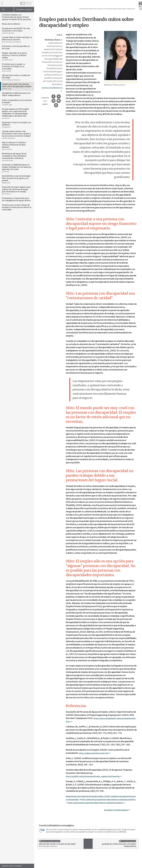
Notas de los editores (11, 24)
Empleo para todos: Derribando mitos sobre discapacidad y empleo (17, 86)
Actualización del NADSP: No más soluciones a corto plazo (17, 31)
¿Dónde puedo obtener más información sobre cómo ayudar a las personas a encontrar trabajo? (17, 135)
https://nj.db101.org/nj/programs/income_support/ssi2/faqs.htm (100, 776)
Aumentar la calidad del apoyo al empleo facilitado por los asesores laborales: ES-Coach (17, 168)
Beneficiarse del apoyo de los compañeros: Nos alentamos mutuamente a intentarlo (17, 157)
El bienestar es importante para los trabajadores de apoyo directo (16, 199)
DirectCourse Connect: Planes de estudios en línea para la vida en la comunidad (17, 207)
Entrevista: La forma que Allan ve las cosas (16, 47)
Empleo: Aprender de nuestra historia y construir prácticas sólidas (17, 56)
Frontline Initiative (24, 10)
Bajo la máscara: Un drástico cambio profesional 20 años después (17, 146)
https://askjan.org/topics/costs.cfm (98, 753)
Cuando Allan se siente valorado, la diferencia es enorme (17, 39)
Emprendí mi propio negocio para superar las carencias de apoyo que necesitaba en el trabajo (17, 190)
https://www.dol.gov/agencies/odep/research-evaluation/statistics (101, 803)
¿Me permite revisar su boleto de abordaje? (17, 77)
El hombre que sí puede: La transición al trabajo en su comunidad (17, 67)
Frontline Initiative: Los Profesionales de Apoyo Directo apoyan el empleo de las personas (16, 17)
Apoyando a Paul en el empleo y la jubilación (17, 125)
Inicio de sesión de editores (12, 866)
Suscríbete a (120, 813)
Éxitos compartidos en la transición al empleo (17, 102)
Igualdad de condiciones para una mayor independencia (16, 94)
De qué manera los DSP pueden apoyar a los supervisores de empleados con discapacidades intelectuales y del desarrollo (17, 113)
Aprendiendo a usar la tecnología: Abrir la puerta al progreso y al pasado (17, 179)
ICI (3, 10)
